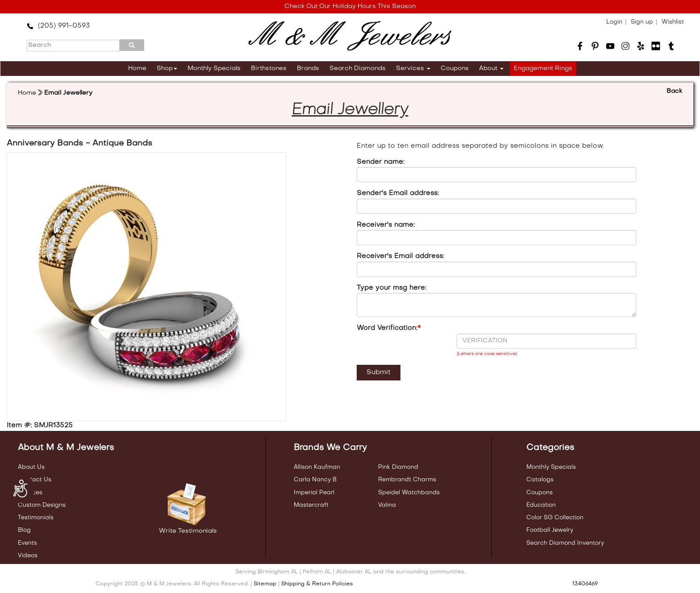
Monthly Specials (214, 69)
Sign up (642, 22)
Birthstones (269, 69)
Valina (387, 505)
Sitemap (265, 584)
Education (541, 505)
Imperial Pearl (314, 493)
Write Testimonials (188, 531)
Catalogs (540, 480)
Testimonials (36, 518)
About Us (31, 467)
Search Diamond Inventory (565, 543)
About (491, 69)
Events (27, 543)
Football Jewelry (550, 530)
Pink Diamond (398, 467)
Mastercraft (311, 505)
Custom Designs (42, 505)
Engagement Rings (543, 69)
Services (413, 69)
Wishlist (673, 22)
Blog (24, 530)
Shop (167, 69)
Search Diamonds (358, 69)
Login (614, 22)
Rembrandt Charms (407, 480)
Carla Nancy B (315, 480)
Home (137, 69)
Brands (308, 69)
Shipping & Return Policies (317, 584)
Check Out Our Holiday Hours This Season (350, 6)
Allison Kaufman (317, 467)
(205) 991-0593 (58, 26)
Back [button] (674, 91)
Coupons (455, 69)
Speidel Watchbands (409, 493)
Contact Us (35, 480)
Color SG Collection (555, 518)
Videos (28, 556)
